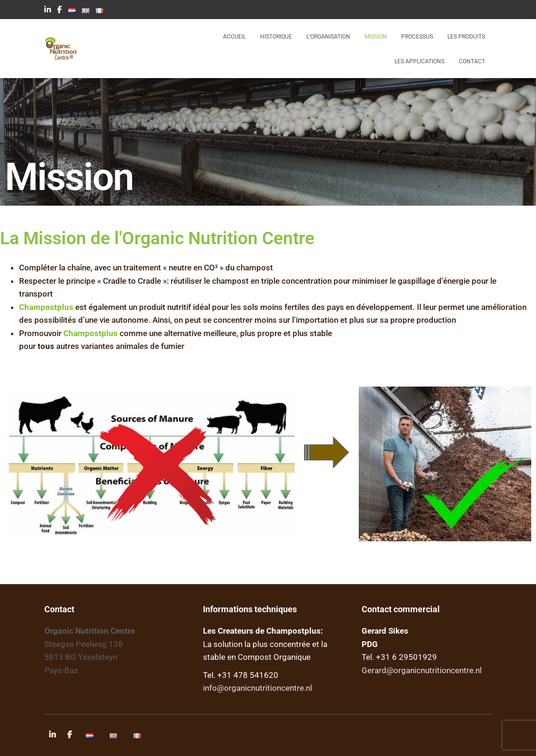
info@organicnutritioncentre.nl (258, 688)
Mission (376, 37)
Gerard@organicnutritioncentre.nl (422, 670)
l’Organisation (328, 37)
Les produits (466, 37)
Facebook (60, 11)
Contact (472, 61)
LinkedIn (48, 11)
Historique (276, 37)
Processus (417, 37)
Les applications (420, 61)
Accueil (234, 37)
